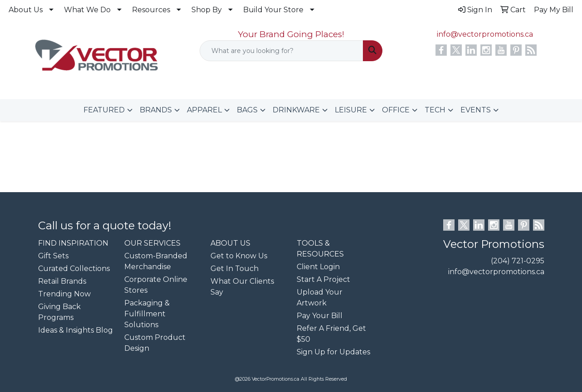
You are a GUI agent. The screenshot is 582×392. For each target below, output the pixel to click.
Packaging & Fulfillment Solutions (147, 314)
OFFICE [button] (396, 110)
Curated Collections (74, 269)
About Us (26, 10)
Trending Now (64, 294)
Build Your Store (273, 10)
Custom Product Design (155, 343)
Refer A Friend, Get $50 (331, 334)
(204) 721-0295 (518, 261)
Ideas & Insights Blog (76, 330)
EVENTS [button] (476, 110)
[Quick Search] (282, 51)
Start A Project (323, 279)
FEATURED (104, 110)
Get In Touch (235, 269)
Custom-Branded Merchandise (156, 261)
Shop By (207, 10)
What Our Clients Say (242, 287)
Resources (151, 10)
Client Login (318, 267)
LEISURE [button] (351, 110)
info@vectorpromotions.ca (485, 34)
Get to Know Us (239, 256)
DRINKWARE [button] (296, 110)
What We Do (87, 10)
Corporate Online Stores (156, 285)
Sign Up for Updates (333, 352)
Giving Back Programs (59, 312)
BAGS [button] (247, 110)
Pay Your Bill (320, 316)
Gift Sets (53, 256)
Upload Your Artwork (320, 298)
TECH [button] (435, 110)
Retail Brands (62, 281)
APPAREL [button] (204, 110)
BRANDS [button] (156, 110)
